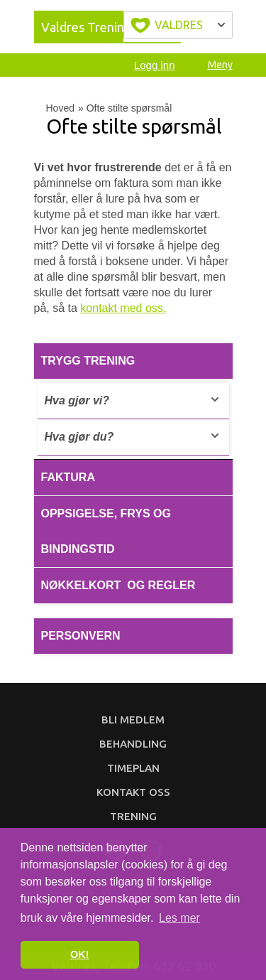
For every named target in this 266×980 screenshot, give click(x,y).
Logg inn (155, 65)
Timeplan (133, 768)
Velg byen (178, 25)
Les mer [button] (179, 918)
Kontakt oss (133, 792)
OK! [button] (79, 954)
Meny (220, 65)
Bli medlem (133, 720)
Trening (133, 816)
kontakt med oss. (123, 308)
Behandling (133, 744)
